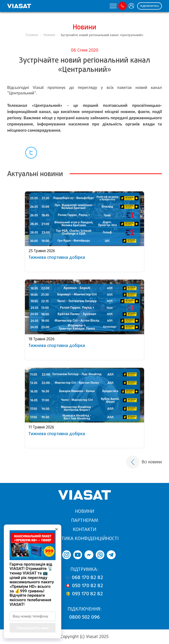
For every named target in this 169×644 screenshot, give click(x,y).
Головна (32, 35)
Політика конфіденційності (85, 538)
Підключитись (149, 6)
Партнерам (85, 520)
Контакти (84, 529)
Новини (49, 35)
